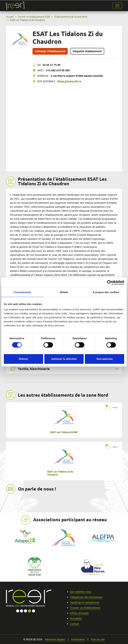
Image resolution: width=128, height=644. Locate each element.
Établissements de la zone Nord (71, 17)
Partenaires (78, 639)
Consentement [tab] (22, 292)
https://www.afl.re (69, 81)
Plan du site (98, 639)
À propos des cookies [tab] (106, 292)
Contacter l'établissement (50, 51)
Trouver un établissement (85, 608)
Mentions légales (55, 639)
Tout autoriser (104, 359)
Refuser (23, 359)
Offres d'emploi (79, 613)
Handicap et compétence (85, 602)
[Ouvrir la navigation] (117, 6)
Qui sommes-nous (81, 592)
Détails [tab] (64, 292)
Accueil (10, 17)
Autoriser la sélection (64, 359)
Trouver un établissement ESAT (34, 17)
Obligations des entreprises (86, 597)
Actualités (76, 618)
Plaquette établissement (87, 51)
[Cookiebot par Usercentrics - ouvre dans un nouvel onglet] (110, 283)
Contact (75, 624)
